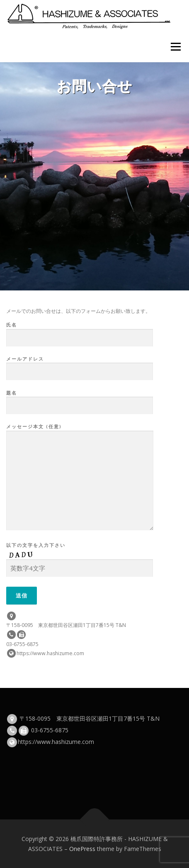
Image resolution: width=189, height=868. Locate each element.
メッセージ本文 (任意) (80, 478)
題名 (80, 400)
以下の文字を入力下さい (80, 557)
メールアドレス (80, 366)
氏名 (80, 332)
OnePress (82, 849)
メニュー (176, 47)
